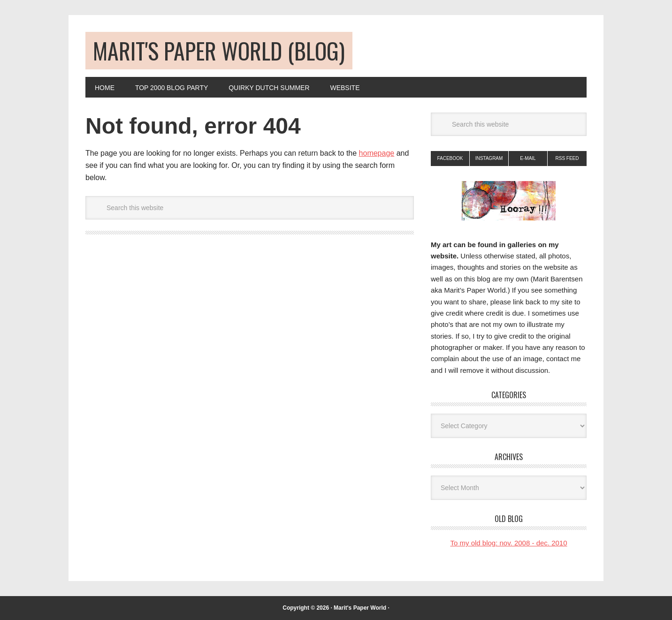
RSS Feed (567, 158)
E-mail (528, 158)
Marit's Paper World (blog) (219, 50)
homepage (377, 153)
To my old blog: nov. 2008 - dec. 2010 (508, 543)
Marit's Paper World (360, 608)
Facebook (450, 158)
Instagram (489, 158)
